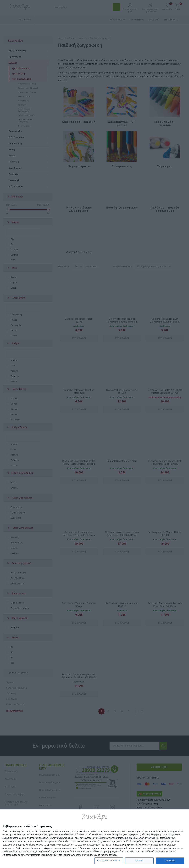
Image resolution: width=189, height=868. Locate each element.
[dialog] (94, 839)
